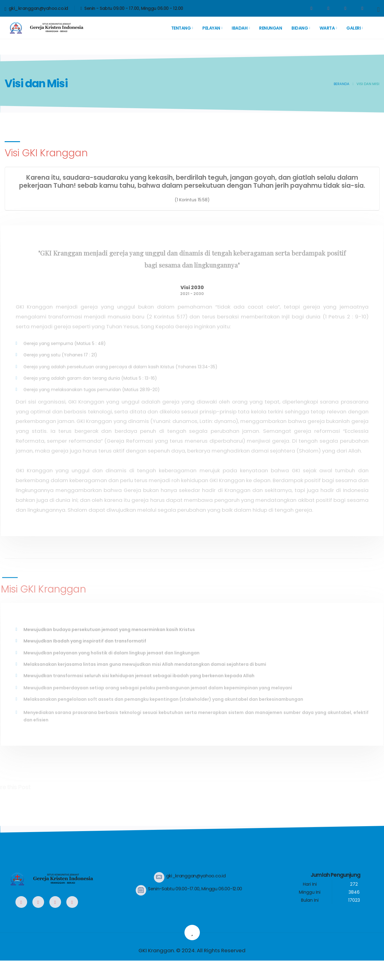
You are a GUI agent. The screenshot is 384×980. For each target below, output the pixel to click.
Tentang (181, 28)
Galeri (353, 28)
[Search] (378, 9)
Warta (327, 28)
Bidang (300, 28)
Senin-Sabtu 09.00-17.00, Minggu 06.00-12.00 (195, 889)
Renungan (270, 28)
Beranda (342, 84)
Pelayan (211, 28)
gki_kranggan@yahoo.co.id (36, 9)
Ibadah (239, 28)
